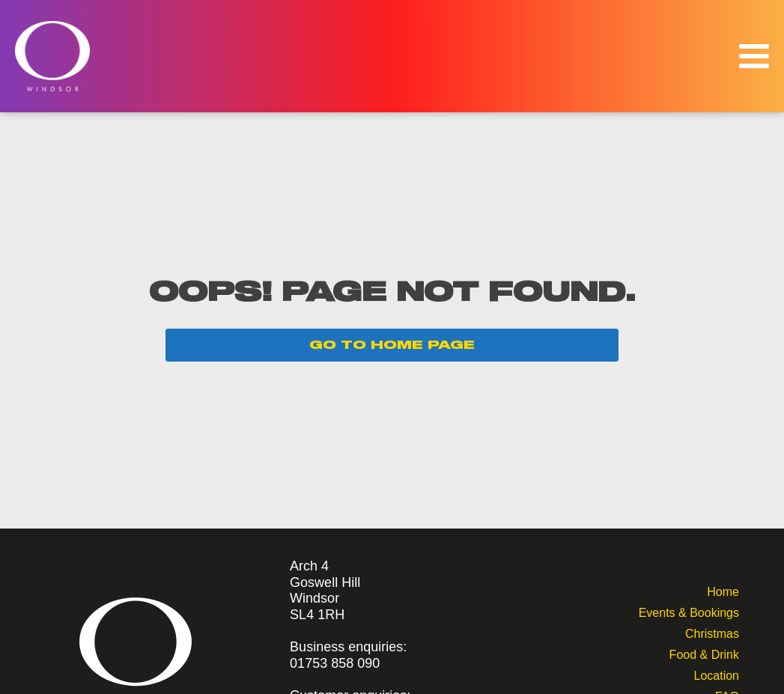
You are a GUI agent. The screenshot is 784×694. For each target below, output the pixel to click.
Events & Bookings (689, 611)
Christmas (712, 632)
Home (723, 590)
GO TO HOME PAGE (392, 345)
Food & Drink (704, 653)
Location (716, 674)
